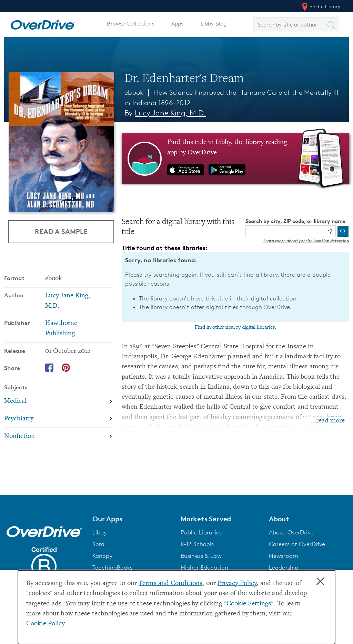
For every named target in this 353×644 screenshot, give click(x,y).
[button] (132, 519)
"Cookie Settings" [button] (249, 604)
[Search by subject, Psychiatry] (59, 419)
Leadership (284, 568)
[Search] (343, 231)
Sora (99, 544)
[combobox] (290, 25)
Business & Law (201, 556)
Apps (178, 24)
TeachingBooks (113, 568)
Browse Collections (130, 24)
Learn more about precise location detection (306, 241)
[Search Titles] (333, 25)
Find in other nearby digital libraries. (235, 327)
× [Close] (320, 582)
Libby (100, 532)
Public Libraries (201, 532)
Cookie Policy (46, 624)
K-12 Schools (197, 544)
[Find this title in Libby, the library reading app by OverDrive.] (235, 159)
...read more (328, 421)
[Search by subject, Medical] (59, 401)
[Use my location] (330, 231)
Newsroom (284, 556)
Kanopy (102, 556)
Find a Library (320, 7)
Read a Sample (61, 231)
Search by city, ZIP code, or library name (295, 221)
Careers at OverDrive (297, 544)
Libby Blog (214, 24)
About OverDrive (291, 532)
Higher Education (204, 568)
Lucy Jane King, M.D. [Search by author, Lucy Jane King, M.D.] (170, 113)
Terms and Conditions (170, 584)
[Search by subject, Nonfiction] (59, 436)
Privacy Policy (237, 584)
